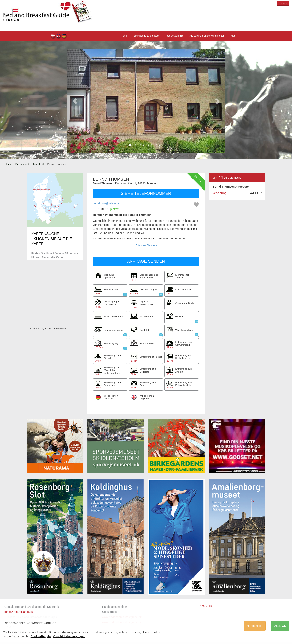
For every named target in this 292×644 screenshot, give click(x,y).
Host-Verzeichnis (174, 36)
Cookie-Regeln (41, 636)
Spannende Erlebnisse (146, 36)
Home (124, 36)
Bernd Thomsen (53, 36)
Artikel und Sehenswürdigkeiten (207, 36)
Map (233, 36)
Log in (283, 3)
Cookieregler (110, 612)
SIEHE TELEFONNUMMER (146, 193)
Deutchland (22, 164)
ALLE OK (280, 626)
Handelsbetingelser (115, 607)
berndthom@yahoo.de (106, 203)
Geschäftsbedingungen (69, 636)
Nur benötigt (255, 626)
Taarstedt (38, 164)
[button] (75, 101)
